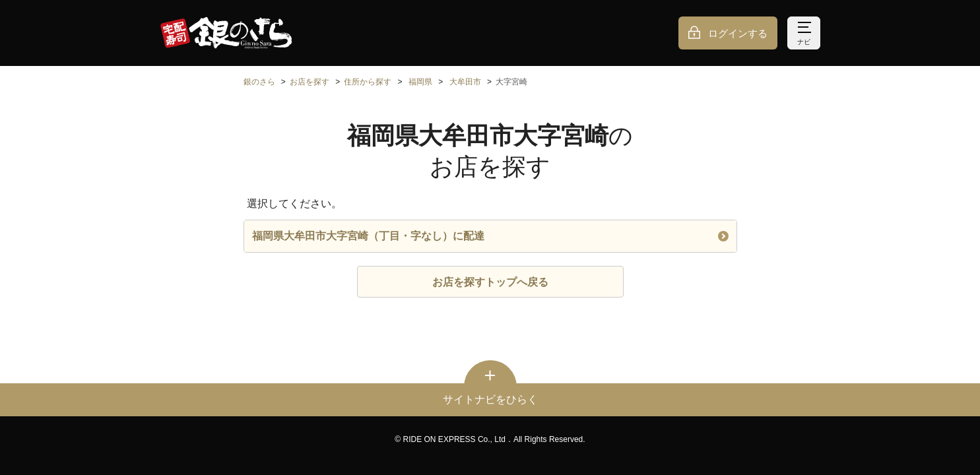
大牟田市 (465, 82)
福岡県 (420, 82)
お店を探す (310, 82)
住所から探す (368, 82)
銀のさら (259, 82)
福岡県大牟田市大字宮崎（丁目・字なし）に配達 (490, 236)
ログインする (738, 33)
